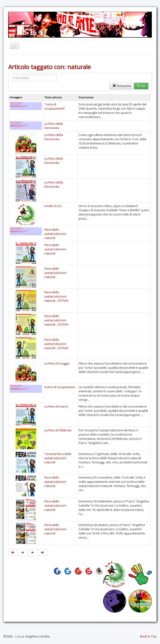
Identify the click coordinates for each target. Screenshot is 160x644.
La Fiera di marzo (56, 406)
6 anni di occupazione (60, 387)
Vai (141, 86)
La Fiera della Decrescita (54, 126)
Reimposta (122, 86)
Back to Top (148, 636)
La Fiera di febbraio (58, 430)
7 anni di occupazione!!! (54, 106)
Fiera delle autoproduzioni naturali (55, 234)
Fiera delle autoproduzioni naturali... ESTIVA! (56, 296)
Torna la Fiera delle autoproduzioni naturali (58, 458)
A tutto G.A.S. (53, 206)
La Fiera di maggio (57, 363)
